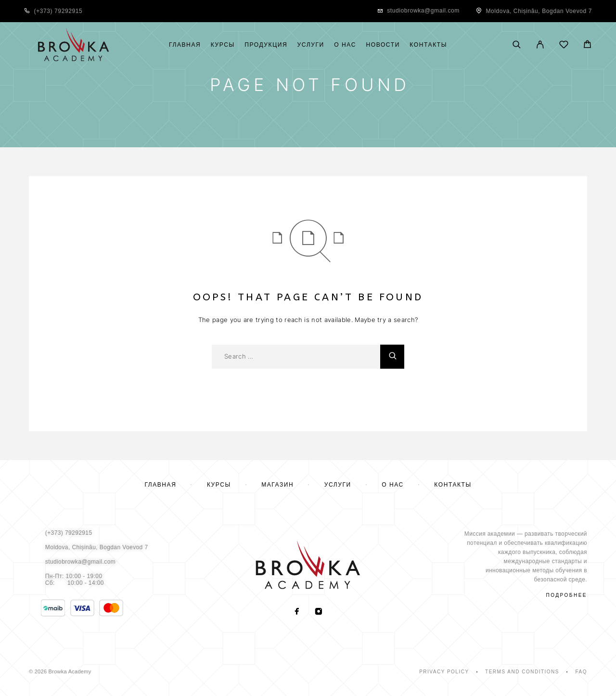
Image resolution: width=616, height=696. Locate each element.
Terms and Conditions (522, 672)
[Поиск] (517, 45)
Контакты (428, 45)
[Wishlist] (564, 46)
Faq (581, 672)
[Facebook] (297, 612)
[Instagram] (319, 612)
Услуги (311, 45)
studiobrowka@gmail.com (423, 11)
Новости (383, 45)
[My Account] (540, 45)
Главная (185, 45)
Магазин (277, 485)
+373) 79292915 (59, 11)
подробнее (567, 595)
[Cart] (587, 45)
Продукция (266, 45)
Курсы (223, 45)
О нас (345, 45)
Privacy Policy (444, 672)
